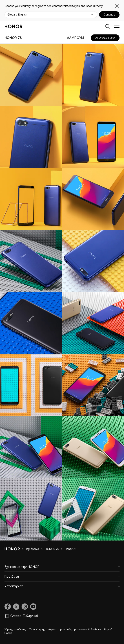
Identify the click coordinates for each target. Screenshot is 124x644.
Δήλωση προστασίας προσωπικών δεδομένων (75, 629)
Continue (109, 15)
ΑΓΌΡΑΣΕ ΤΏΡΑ (105, 38)
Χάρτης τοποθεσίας (15, 629)
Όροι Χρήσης (37, 629)
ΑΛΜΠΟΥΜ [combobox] (75, 38)
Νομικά (108, 629)
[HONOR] (15, 549)
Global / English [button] (17, 15)
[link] (8, 607)
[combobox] (13, 38)
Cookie (8, 633)
